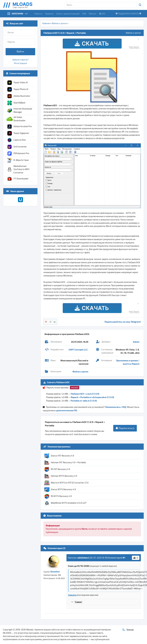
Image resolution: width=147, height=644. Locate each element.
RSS (102, 14)
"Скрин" (78, 602)
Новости (38, 14)
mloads (75, 388)
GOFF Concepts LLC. (78, 350)
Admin (136, 342)
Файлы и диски (59, 23)
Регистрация (20, 63)
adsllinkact (83, 558)
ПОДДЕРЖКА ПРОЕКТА (128, 14)
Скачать (72, 595)
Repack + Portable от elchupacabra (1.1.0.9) (92, 397)
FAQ (84, 14)
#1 (124, 558)
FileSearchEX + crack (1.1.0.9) (85, 394)
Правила (49, 14)
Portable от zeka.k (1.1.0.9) (84, 401)
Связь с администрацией (68, 14)
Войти (20, 52)
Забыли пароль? (20, 60)
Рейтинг (93, 14)
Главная (46, 23)
